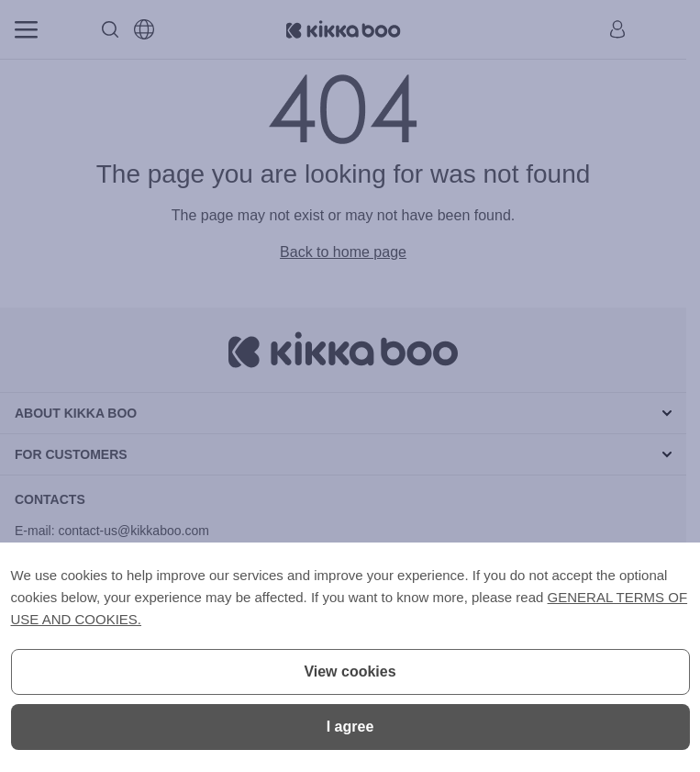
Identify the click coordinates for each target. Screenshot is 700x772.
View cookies (350, 671)
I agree (350, 727)
